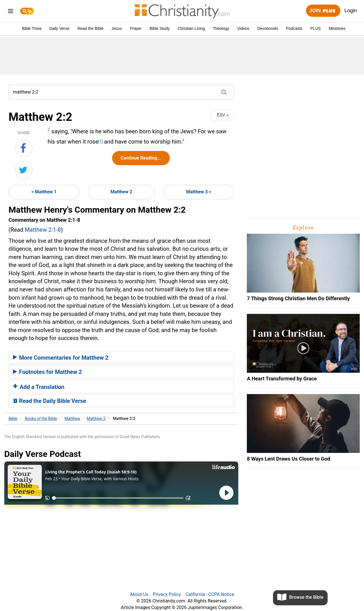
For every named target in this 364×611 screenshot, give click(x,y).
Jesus (117, 28)
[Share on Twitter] (24, 170)
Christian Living (191, 28)
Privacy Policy (167, 594)
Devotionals (268, 28)
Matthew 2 (121, 192)
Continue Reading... (141, 158)
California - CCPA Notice (210, 594)
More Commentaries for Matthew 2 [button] (61, 358)
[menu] (11, 12)
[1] (101, 142)
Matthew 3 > (199, 192)
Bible (13, 419)
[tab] (121, 357)
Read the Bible (90, 28)
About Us (139, 594)
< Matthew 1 (44, 192)
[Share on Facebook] (24, 148)
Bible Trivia (32, 28)
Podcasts (294, 28)
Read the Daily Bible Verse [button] (50, 401)
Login (351, 11)
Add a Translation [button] (39, 387)
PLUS (316, 28)
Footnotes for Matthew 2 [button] (47, 372)
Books (41, 419)
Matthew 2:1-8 (43, 230)
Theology (221, 28)
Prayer (136, 28)
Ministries (337, 28)
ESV (223, 115)
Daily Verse (59, 28)
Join (323, 11)
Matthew (72, 419)
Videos (243, 28)
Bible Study (160, 28)
